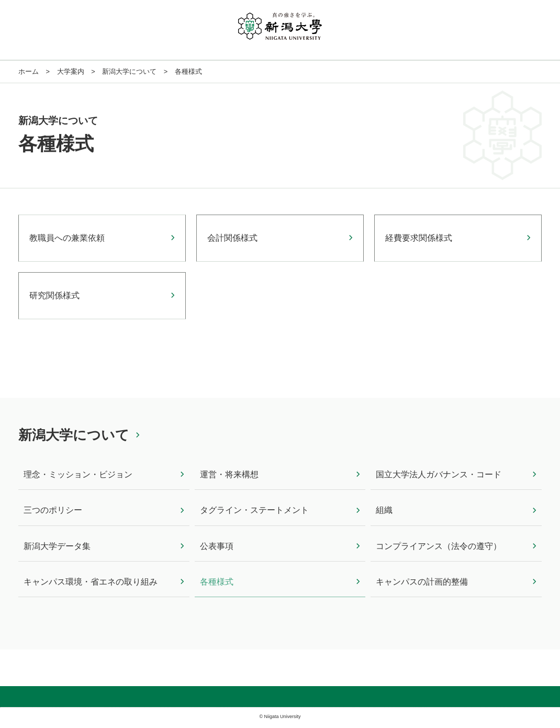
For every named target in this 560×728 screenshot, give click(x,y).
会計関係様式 (232, 238)
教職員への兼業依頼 (67, 238)
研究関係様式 (54, 295)
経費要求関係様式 (419, 238)
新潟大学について (74, 435)
